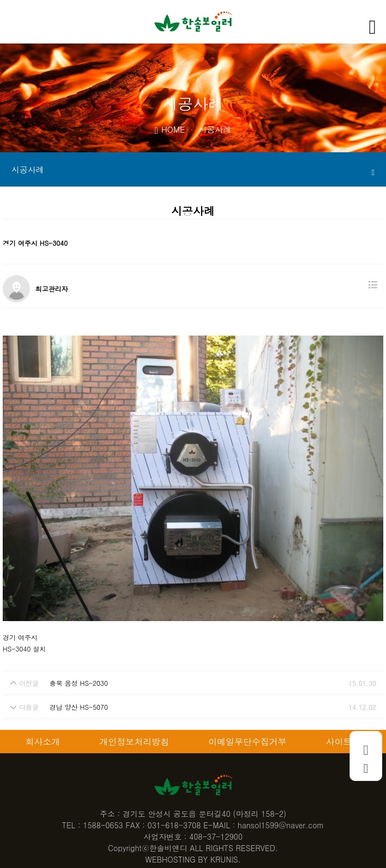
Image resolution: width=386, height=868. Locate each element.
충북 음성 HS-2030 (79, 683)
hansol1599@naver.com (281, 825)
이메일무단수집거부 (247, 742)
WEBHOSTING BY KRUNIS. (193, 859)
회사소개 (43, 742)
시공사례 (193, 170)
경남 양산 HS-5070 (79, 707)
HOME (170, 129)
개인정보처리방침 (134, 742)
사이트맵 (343, 742)
